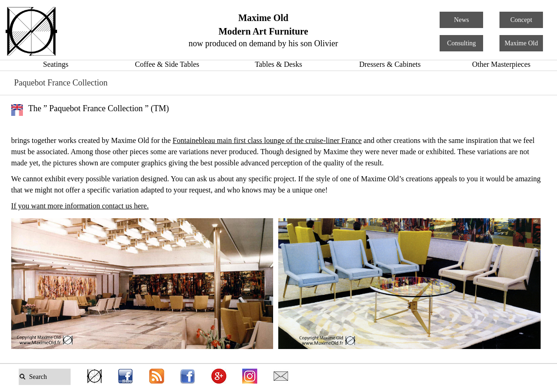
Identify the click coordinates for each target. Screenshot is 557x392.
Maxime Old (521, 43)
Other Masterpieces (501, 64)
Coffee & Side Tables (167, 64)
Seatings (56, 64)
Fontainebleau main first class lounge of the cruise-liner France (267, 140)
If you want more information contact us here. (80, 206)
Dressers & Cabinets (390, 64)
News (462, 20)
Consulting (461, 43)
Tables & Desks (278, 64)
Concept (521, 20)
